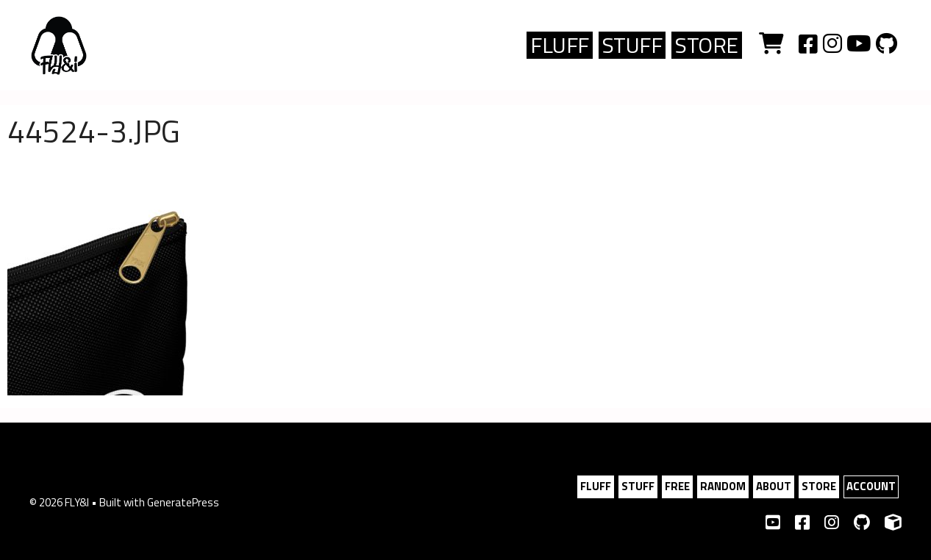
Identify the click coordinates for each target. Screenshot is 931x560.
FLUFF (560, 45)
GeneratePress (183, 502)
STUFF (638, 486)
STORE (819, 486)
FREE (677, 486)
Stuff (632, 45)
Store (707, 45)
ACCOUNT (871, 486)
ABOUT (774, 486)
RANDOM (723, 486)
